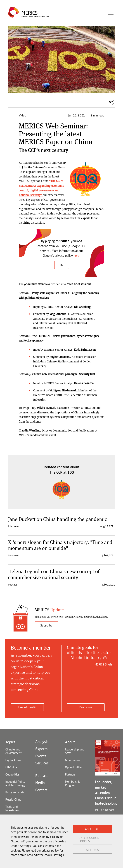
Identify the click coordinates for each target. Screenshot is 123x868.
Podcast (42, 775)
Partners (70, 774)
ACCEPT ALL (93, 829)
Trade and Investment (13, 808)
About (70, 741)
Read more (86, 707)
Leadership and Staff (75, 751)
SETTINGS (93, 850)
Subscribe (46, 625)
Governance (73, 760)
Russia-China (13, 799)
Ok (62, 265)
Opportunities (74, 767)
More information (27, 707)
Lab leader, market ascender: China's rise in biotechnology (106, 792)
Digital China (13, 760)
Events (41, 755)
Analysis (42, 741)
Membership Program (73, 783)
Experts (41, 748)
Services (42, 762)
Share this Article (111, 102)
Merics (30, 14)
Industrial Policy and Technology (15, 783)
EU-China (11, 767)
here (76, 255)
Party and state (15, 792)
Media (40, 782)
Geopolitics (12, 774)
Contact (41, 789)
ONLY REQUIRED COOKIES (89, 839)
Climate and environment (13, 751)
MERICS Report (104, 809)
